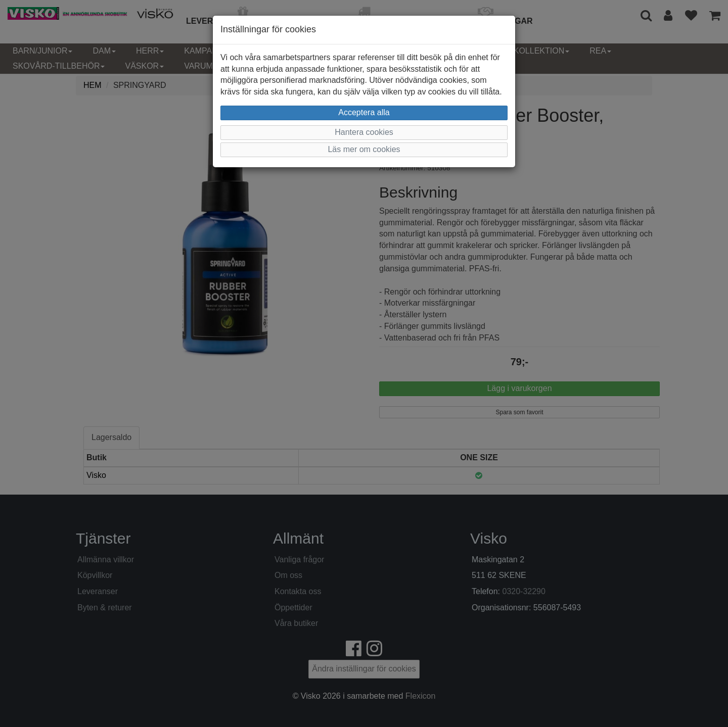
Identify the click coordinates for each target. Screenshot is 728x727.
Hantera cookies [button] (364, 132)
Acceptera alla (364, 112)
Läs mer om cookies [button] (364, 149)
